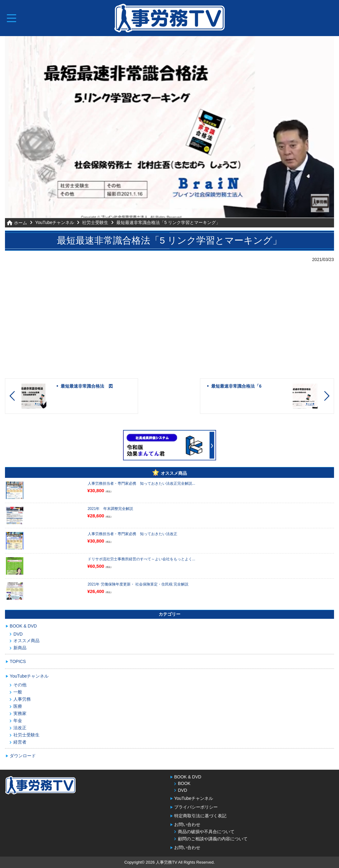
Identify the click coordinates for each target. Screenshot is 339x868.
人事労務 (22, 699)
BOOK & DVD (23, 626)
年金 (18, 720)
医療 (18, 706)
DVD (18, 634)
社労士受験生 (95, 222)
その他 (20, 684)
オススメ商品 (26, 640)
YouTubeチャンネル (55, 222)
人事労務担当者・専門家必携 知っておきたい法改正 (132, 534)
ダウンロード (23, 755)
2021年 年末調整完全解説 (111, 508)
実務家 (20, 713)
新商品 (20, 647)
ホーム (21, 223)
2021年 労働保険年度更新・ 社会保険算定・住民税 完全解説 (138, 584)
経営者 (20, 742)
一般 (18, 692)
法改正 (20, 727)
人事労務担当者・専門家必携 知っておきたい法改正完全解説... (142, 483)
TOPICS (18, 661)
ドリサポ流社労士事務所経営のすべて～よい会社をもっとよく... (142, 559)
